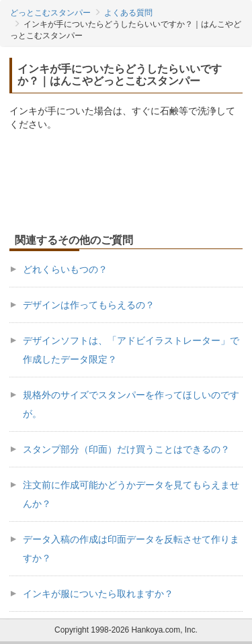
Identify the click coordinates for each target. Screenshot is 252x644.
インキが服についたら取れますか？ (98, 594)
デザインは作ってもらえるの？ (89, 305)
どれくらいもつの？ (65, 269)
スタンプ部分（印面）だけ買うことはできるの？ (126, 449)
